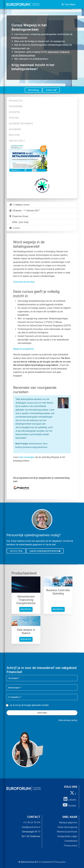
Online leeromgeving (67, 827)
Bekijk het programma (24, 349)
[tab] (42, 100)
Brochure (33, 90)
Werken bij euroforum (67, 832)
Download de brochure (24, 282)
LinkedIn (70, 799)
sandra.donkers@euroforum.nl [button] (45, 551)
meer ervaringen (26, 457)
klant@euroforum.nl (31, 827)
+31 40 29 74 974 (32, 822)
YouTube (69, 805)
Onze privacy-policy (68, 720)
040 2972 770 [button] (16, 551)
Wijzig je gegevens (68, 822)
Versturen (42, 713)
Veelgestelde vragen (67, 836)
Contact (14, 228)
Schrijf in (51, 90)
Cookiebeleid (71, 841)
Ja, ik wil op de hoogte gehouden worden (29, 705)
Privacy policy (71, 846)
